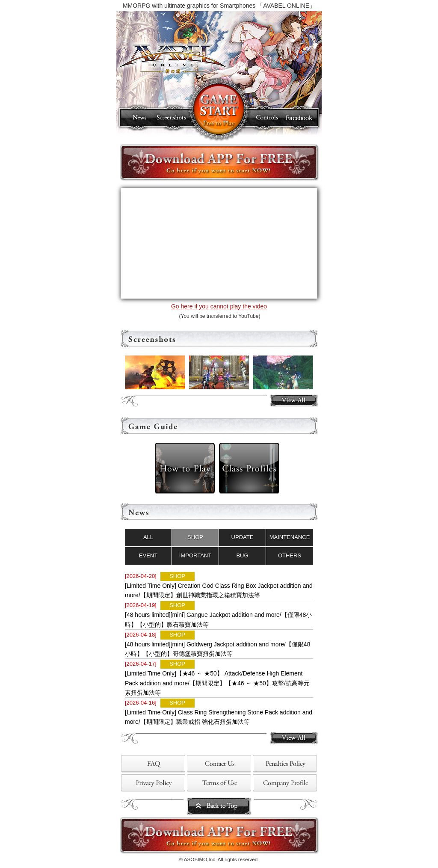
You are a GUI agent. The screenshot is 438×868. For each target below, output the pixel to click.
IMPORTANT (195, 555)
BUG (242, 555)
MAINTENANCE (290, 537)
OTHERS (290, 555)
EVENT (148, 555)
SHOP (195, 537)
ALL (148, 537)
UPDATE (243, 537)
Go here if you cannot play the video (219, 306)
